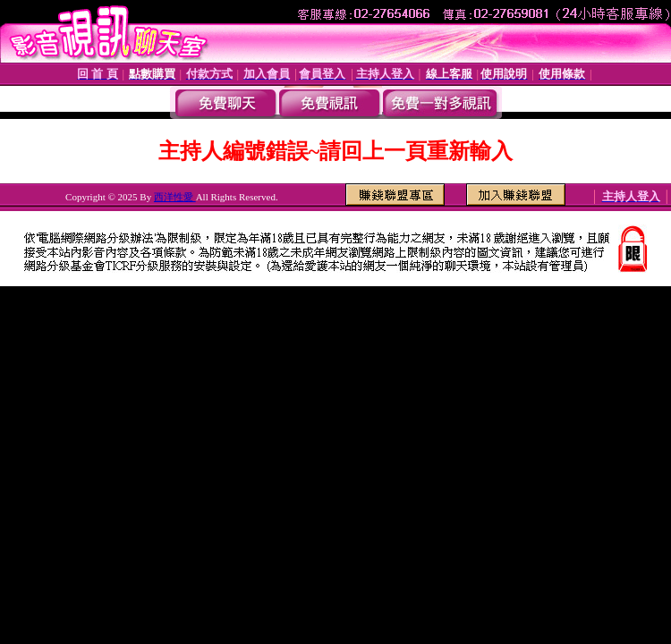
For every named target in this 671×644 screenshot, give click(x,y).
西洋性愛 (175, 197)
